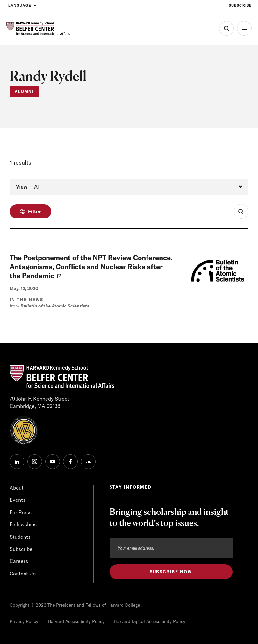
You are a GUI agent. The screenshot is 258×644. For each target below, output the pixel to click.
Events (18, 500)
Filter (35, 211)
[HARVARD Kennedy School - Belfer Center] (38, 29)
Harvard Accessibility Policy (76, 621)
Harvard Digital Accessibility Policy (150, 621)
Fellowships (23, 524)
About (17, 488)
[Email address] (171, 548)
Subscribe (21, 549)
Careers (19, 561)
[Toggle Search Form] (241, 211)
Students (20, 537)
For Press (21, 512)
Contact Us (23, 574)
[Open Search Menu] (226, 28)
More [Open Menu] (244, 28)
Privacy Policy (24, 621)
